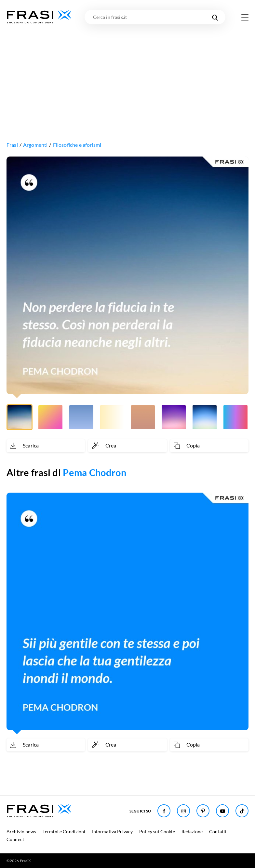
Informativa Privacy (113, 831)
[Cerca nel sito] (215, 17)
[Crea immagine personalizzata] (127, 446)
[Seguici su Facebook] (164, 811)
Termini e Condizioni (64, 831)
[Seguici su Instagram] (183, 811)
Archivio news (21, 831)
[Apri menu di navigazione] (245, 17)
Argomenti (35, 145)
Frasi (12, 145)
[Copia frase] (209, 446)
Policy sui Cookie (157, 831)
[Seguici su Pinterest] (203, 811)
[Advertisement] (127, 73)
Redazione (192, 831)
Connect (15, 839)
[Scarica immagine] (46, 446)
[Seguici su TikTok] (242, 811)
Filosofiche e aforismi (77, 145)
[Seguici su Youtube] (222, 811)
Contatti (218, 831)
